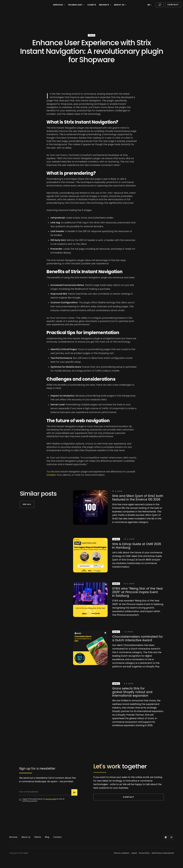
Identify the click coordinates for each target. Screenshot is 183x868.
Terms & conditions (122, 853)
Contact (173, 5)
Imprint (134, 853)
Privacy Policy (144, 853)
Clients (38, 837)
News (117, 539)
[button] (59, 5)
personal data (51, 799)
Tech (92, 35)
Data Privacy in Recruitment (163, 853)
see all (27, 504)
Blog (47, 837)
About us (26, 837)
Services (13, 837)
